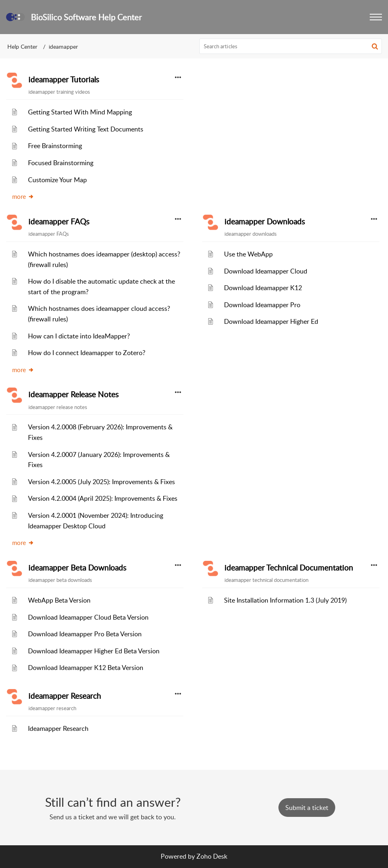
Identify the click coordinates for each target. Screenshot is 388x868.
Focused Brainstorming (61, 163)
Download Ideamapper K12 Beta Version (86, 668)
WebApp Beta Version (59, 600)
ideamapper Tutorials (64, 80)
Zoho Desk (212, 856)
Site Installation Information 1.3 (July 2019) (285, 600)
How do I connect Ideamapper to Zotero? (87, 353)
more (23, 196)
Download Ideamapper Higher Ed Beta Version (94, 651)
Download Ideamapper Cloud (266, 271)
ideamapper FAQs (59, 222)
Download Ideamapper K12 (263, 288)
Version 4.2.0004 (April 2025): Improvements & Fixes (103, 498)
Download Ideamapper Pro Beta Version (85, 634)
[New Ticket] (307, 808)
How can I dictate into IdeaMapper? (79, 336)
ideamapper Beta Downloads (77, 568)
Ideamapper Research (58, 728)
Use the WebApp (248, 254)
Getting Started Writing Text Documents (86, 129)
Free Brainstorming (55, 146)
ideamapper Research (65, 696)
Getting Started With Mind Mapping (80, 112)
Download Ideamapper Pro (262, 305)
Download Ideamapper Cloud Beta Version (88, 617)
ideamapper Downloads (265, 222)
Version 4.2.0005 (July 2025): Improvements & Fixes (101, 482)
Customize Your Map (57, 180)
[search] (291, 46)
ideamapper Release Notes (73, 394)
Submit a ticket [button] (307, 808)
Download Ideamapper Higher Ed (271, 321)
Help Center (22, 46)
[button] (376, 17)
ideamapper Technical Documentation (289, 568)
